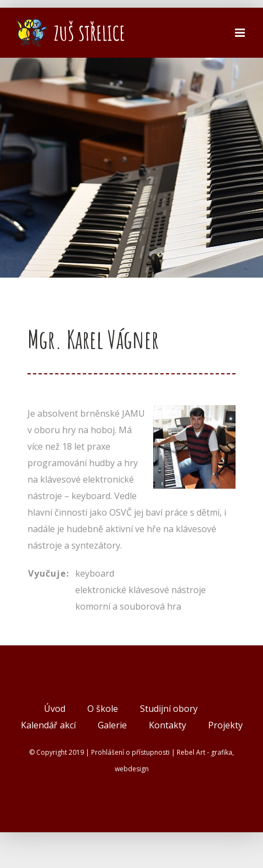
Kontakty (167, 725)
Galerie (112, 725)
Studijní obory (169, 709)
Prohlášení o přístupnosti (130, 752)
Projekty (225, 725)
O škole (103, 709)
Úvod (55, 709)
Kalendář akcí (48, 725)
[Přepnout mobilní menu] (241, 33)
